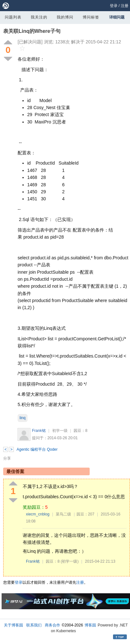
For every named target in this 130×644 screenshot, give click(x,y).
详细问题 (117, 17)
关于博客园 (13, 625)
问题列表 (13, 17)
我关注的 (39, 17)
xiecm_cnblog (38, 514)
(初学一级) (70, 561)
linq (23, 418)
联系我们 (34, 625)
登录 (114, 6)
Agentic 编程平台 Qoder (37, 449)
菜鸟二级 (63, 514)
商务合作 (53, 625)
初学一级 (60, 431)
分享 (7, 458)
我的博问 (65, 17)
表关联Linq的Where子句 (32, 31)
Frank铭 (39, 431)
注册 (125, 6)
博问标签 (91, 17)
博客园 (90, 625)
